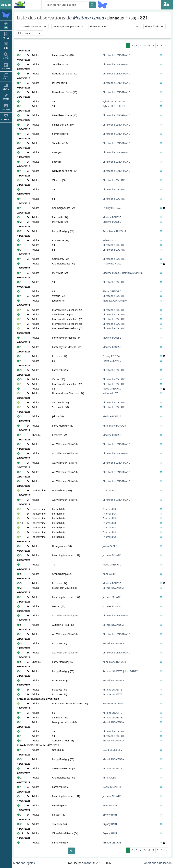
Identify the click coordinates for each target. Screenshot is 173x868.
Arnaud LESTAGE (112, 843)
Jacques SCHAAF (112, 555)
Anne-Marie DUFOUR (114, 231)
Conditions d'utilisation (157, 863)
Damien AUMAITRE (133, 273)
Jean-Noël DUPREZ (113, 703)
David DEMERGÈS (112, 750)
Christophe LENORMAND (117, 55)
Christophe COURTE (114, 180)
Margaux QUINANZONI (116, 301)
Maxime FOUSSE (112, 217)
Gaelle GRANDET (112, 787)
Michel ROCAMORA (113, 588)
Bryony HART (110, 815)
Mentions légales (24, 863)
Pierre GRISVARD (112, 291)
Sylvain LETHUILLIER (114, 101)
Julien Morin (109, 240)
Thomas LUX (110, 490)
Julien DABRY (110, 546)
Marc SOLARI (110, 805)
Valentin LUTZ (110, 393)
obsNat (88, 863)
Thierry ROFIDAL (112, 208)
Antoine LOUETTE (112, 671)
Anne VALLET (110, 574)
